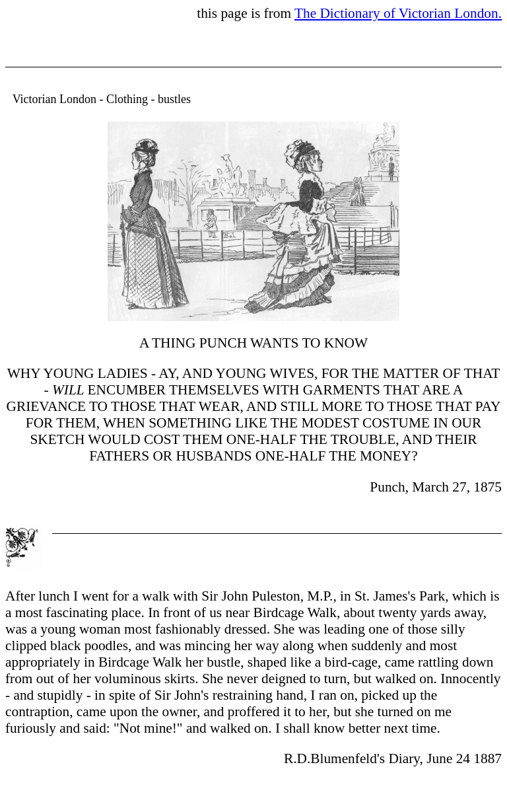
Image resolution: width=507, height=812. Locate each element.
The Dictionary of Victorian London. (398, 13)
